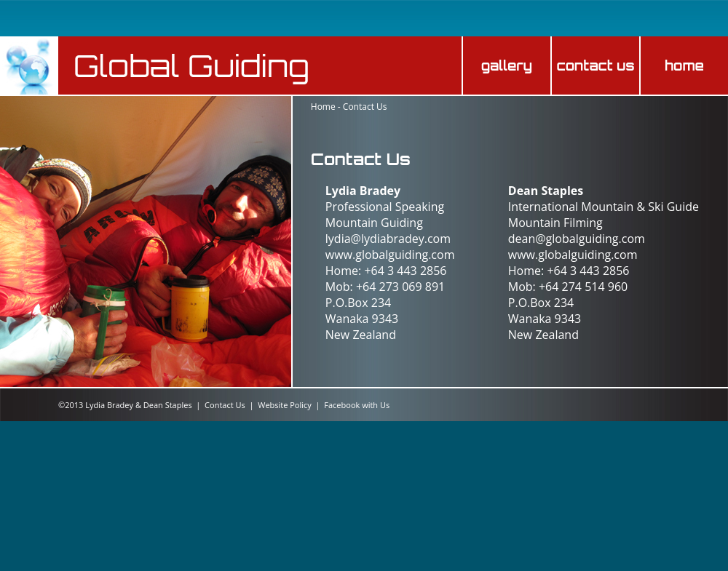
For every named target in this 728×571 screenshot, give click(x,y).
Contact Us (365, 107)
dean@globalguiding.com (577, 239)
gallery (507, 65)
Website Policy (285, 405)
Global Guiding (191, 65)
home (684, 65)
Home (323, 107)
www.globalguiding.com (390, 255)
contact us (595, 65)
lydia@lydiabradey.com (388, 239)
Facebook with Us (357, 405)
